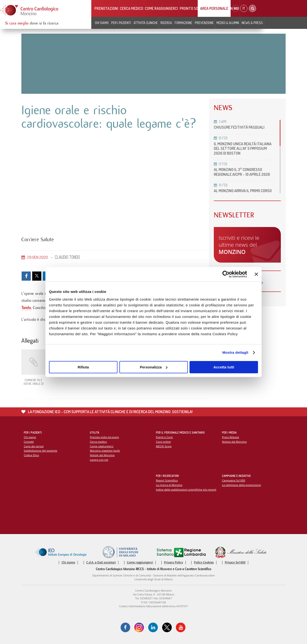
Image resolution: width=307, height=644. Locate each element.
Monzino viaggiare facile (105, 451)
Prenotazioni (106, 8)
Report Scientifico (167, 480)
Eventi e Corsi (164, 437)
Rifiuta (83, 367)
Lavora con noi (99, 460)
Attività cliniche (146, 23)
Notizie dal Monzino (102, 455)
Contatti (29, 442)
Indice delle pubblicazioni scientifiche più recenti (186, 489)
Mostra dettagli (235, 352)
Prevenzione (204, 23)
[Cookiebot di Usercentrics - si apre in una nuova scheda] (226, 274)
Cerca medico (132, 8)
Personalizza (154, 367)
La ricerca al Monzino (169, 485)
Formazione (183, 23)
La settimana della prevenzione (241, 485)
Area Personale (214, 8)
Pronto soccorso (195, 8)
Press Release (230, 437)
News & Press (252, 23)
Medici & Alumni (228, 23)
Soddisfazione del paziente (40, 451)
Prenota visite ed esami (104, 437)
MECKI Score (164, 446)
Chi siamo (102, 23)
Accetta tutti (224, 367)
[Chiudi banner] (256, 274)
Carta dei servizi (34, 446)
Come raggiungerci (161, 8)
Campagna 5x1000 (234, 480)
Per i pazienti (121, 23)
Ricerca (166, 23)
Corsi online (163, 442)
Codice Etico (31, 455)
